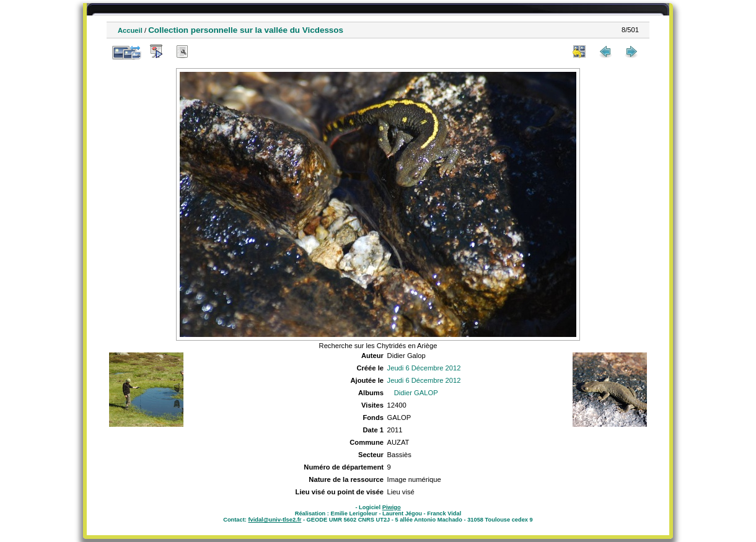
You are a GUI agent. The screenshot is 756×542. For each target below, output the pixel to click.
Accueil (130, 30)
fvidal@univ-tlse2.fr (275, 520)
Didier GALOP (416, 393)
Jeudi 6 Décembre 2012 (424, 368)
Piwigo (392, 507)
